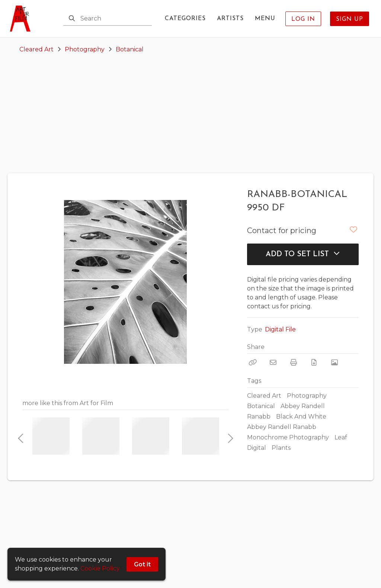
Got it (142, 564)
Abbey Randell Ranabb (282, 427)
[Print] (294, 362)
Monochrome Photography (288, 437)
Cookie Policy (100, 568)
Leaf (341, 437)
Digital (257, 448)
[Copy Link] (253, 362)
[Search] (72, 19)
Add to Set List (303, 254)
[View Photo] (334, 362)
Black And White (301, 417)
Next (228, 436)
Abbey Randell (303, 406)
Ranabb (259, 417)
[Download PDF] (314, 362)
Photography (85, 49)
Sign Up (350, 19)
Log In (303, 19)
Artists (230, 19)
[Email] (273, 362)
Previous (20, 436)
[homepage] (22, 19)
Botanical (130, 49)
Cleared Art (36, 49)
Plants (281, 448)
